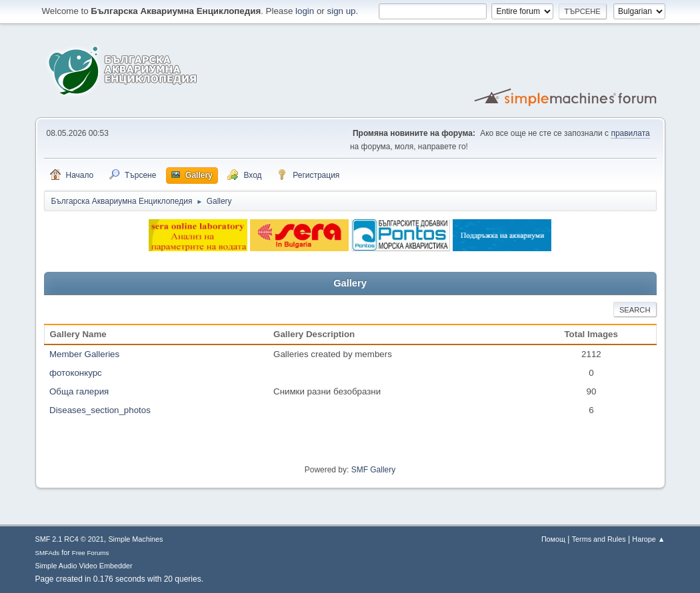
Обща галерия (79, 391)
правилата (630, 133)
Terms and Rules (599, 539)
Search (635, 310)
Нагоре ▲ (648, 539)
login (305, 11)
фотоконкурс (76, 373)
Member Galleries (84, 354)
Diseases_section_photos (100, 410)
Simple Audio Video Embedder (84, 566)
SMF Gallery (374, 470)
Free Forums (91, 553)
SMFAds (48, 553)
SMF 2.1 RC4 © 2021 (70, 539)
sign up (342, 11)
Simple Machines (135, 539)
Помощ (553, 539)
